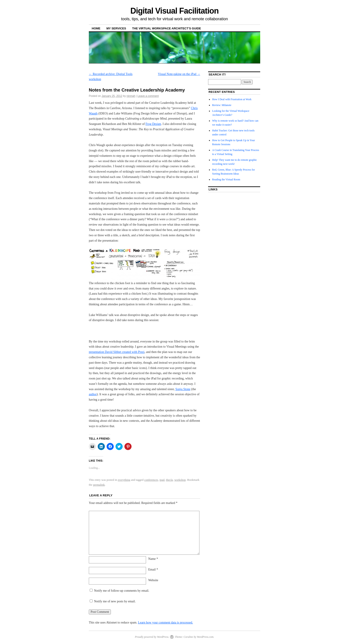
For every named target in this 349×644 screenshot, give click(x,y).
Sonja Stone (183, 389)
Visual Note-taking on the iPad (179, 74)
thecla (169, 480)
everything (124, 480)
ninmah (131, 96)
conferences (151, 480)
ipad (162, 480)
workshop (180, 480)
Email (153, 570)
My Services (116, 28)
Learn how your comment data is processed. (165, 623)
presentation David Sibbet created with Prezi (117, 352)
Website (153, 580)
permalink (99, 485)
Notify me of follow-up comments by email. (122, 591)
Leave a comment (148, 96)
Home (96, 28)
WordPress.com (205, 637)
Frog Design (153, 124)
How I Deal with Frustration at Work (232, 99)
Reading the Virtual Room (226, 179)
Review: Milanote (222, 105)
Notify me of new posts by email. (115, 601)
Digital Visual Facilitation (174, 11)
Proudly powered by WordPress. (152, 637)
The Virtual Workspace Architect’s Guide (166, 28)
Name (153, 559)
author (93, 394)
